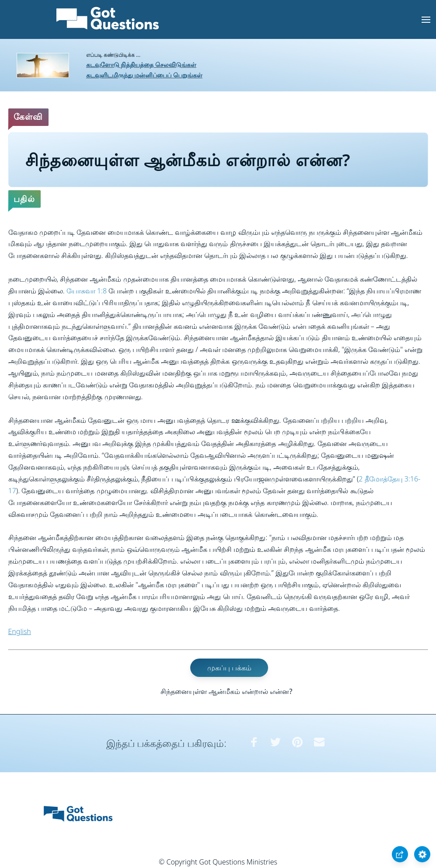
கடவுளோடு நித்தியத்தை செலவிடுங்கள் (141, 64)
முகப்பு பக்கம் (229, 668)
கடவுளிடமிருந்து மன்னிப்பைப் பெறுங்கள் (144, 75)
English (20, 631)
